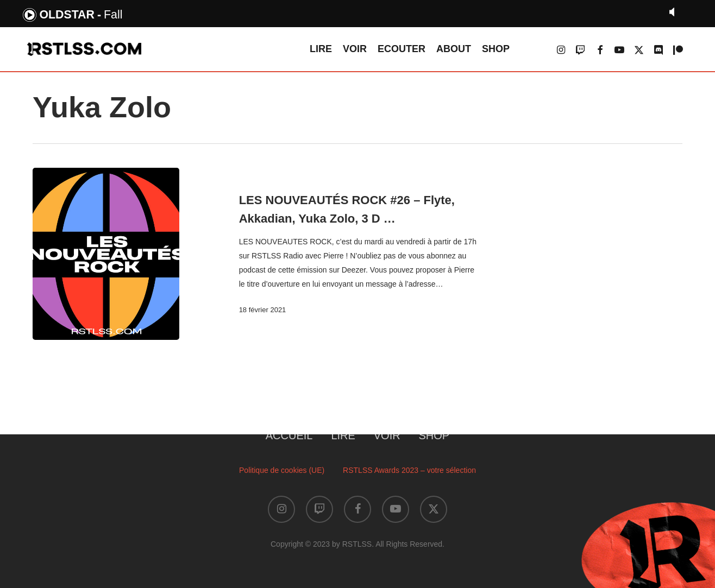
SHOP (434, 435)
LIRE (343, 435)
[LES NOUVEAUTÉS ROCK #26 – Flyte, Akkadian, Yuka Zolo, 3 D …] (106, 254)
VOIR (387, 435)
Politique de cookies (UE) (282, 470)
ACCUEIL (289, 435)
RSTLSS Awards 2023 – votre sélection (409, 470)
